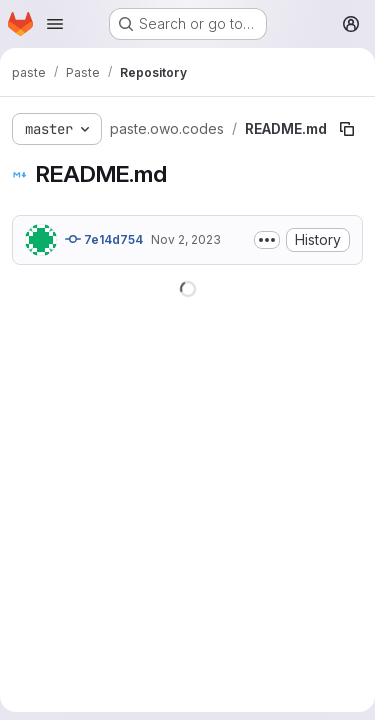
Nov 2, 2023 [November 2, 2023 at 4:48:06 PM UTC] (186, 239)
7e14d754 (104, 239)
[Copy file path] (347, 129)
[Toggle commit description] (267, 240)
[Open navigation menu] (55, 24)
